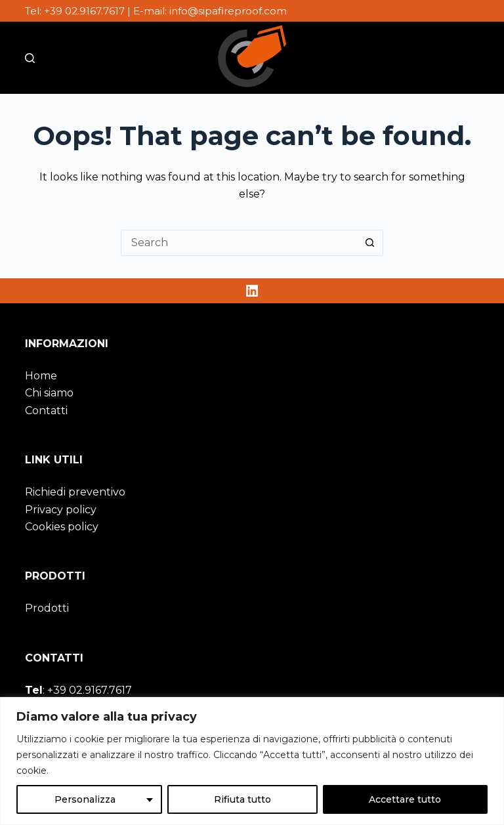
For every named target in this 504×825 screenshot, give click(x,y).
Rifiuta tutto (242, 799)
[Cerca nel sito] (30, 58)
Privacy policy (61, 510)
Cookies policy (62, 527)
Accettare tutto (405, 799)
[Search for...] (239, 243)
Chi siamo (49, 393)
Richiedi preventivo (75, 492)
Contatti (46, 411)
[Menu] (473, 58)
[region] (252, 761)
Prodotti (47, 608)
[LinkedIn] (252, 291)
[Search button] (370, 243)
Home (41, 376)
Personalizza (85, 799)
